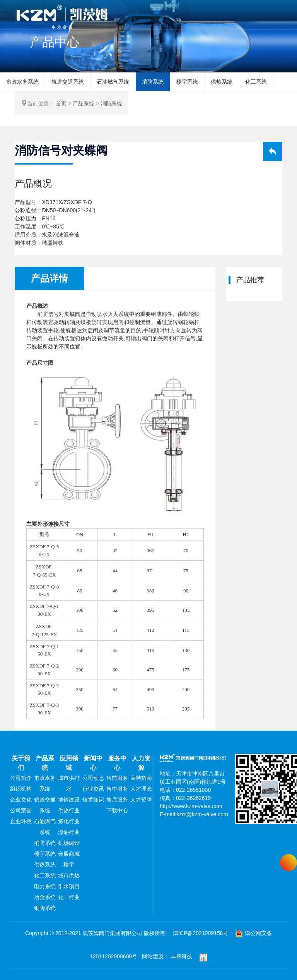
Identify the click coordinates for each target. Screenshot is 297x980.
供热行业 (69, 810)
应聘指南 (141, 778)
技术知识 (93, 800)
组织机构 (21, 789)
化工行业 (69, 897)
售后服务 (117, 800)
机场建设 (69, 843)
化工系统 (256, 82)
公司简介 (21, 778)
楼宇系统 (187, 82)
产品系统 (84, 103)
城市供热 (69, 875)
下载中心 (117, 810)
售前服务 (117, 778)
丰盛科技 (181, 956)
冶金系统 (45, 897)
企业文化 (21, 800)
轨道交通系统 (68, 82)
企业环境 (21, 821)
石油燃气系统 (113, 82)
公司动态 (93, 778)
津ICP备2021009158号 (201, 933)
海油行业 (69, 832)
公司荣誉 (21, 810)
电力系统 (45, 886)
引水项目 (69, 886)
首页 (61, 103)
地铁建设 (69, 800)
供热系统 (222, 82)
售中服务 (117, 789)
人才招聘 (141, 800)
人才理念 (141, 789)
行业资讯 (93, 789)
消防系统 (153, 82)
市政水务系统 (22, 82)
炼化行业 (69, 821)
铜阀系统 (45, 908)
